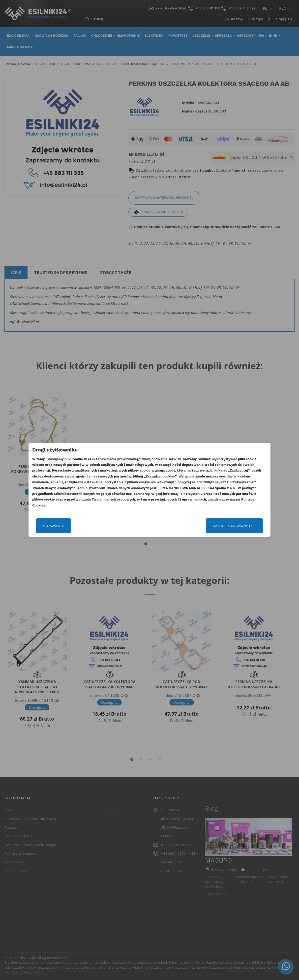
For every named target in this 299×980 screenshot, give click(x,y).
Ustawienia (53, 526)
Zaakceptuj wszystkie (234, 526)
